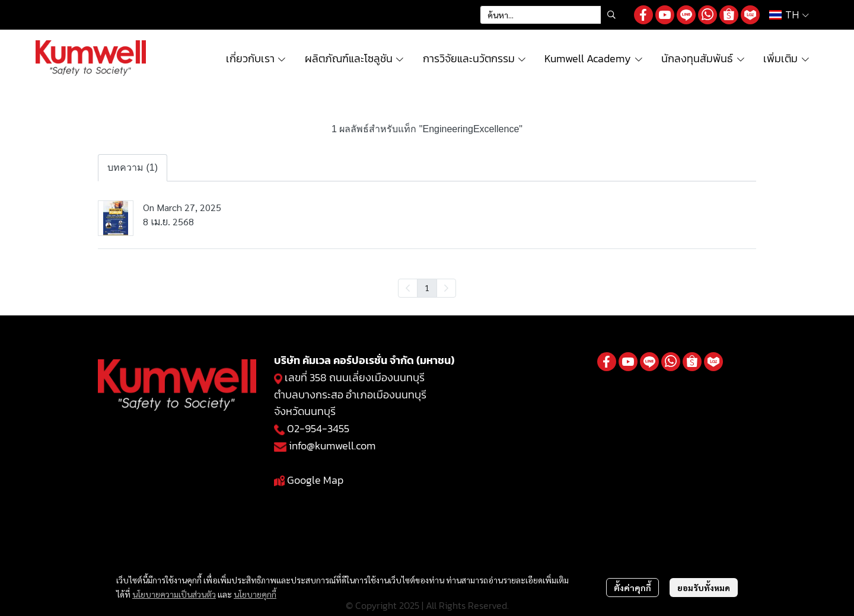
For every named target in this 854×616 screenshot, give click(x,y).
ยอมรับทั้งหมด (704, 588)
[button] (551, 15)
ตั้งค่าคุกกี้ (632, 588)
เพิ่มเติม (787, 58)
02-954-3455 (318, 428)
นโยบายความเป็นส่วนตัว (174, 594)
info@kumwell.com (332, 446)
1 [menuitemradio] (427, 288)
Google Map (315, 480)
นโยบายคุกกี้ (255, 594)
